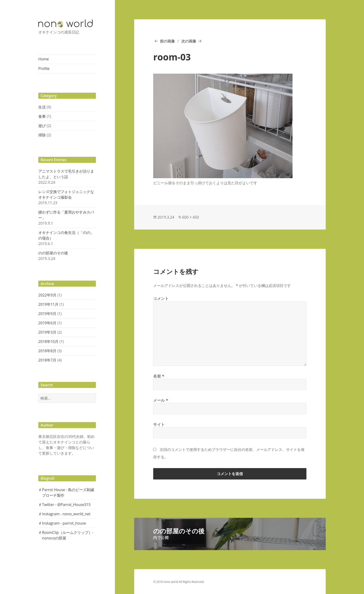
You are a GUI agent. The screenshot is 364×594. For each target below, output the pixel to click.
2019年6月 (47, 323)
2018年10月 (48, 341)
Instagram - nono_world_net (66, 514)
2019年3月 (47, 332)
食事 (42, 116)
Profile (44, 69)
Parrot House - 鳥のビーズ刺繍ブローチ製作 (68, 492)
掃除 (42, 135)
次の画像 (189, 41)
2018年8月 (47, 351)
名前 (159, 376)
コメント (161, 299)
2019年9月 (47, 314)
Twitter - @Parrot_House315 (66, 505)
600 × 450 (191, 217)
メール (161, 400)
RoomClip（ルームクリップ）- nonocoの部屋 (68, 535)
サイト (159, 424)
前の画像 (167, 41)
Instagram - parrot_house (64, 523)
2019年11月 (48, 304)
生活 (42, 107)
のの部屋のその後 (53, 253)
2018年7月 (47, 360)
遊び (42, 126)
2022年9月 (47, 295)
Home (44, 59)
